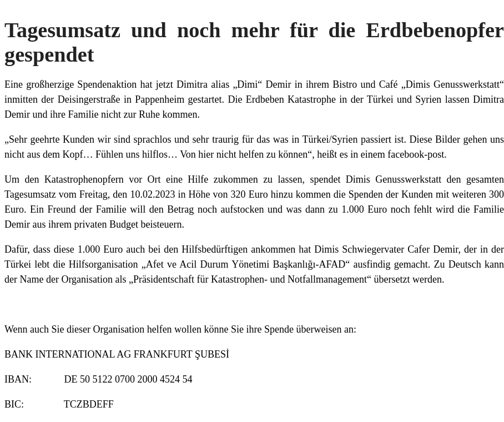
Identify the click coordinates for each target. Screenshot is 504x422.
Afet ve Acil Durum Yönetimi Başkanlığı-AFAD (246, 264)
